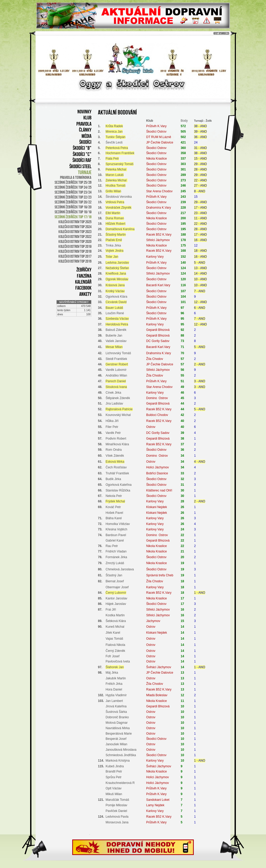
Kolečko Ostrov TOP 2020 (75, 241)
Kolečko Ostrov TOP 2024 (75, 227)
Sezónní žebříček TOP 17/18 (73, 217)
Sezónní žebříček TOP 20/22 (73, 202)
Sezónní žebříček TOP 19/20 (73, 207)
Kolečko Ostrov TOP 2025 (75, 222)
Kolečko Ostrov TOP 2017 (75, 256)
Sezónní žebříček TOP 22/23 (73, 197)
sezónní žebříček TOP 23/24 (73, 192)
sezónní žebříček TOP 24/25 (73, 187)
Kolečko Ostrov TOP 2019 (75, 246)
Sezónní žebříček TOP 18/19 (73, 212)
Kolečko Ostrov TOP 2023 (75, 232)
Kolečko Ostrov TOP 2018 (75, 251)
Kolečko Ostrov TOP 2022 (75, 237)
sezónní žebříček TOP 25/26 (73, 182)
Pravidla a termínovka (76, 177)
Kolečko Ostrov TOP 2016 (75, 261)
